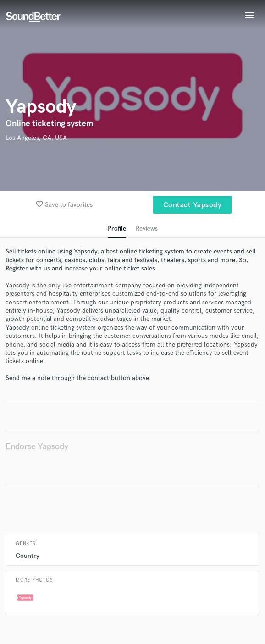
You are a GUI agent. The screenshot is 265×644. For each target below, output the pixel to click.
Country (28, 556)
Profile (117, 228)
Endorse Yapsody (37, 447)
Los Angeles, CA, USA (36, 138)
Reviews (147, 228)
